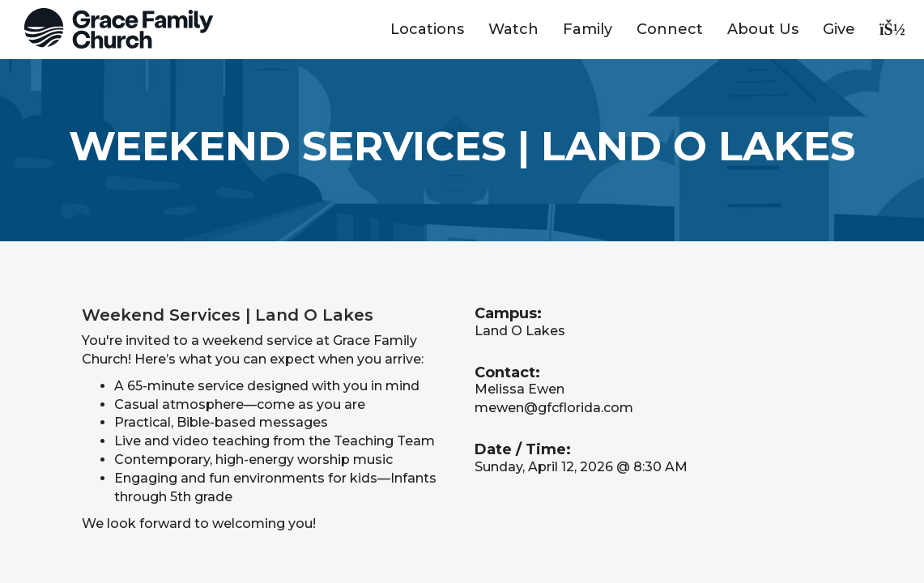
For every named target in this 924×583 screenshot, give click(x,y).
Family (588, 29)
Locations (427, 29)
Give (839, 29)
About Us (763, 29)
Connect (670, 29)
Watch (513, 29)
